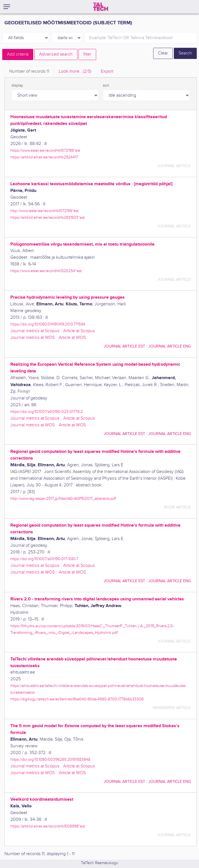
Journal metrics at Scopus (35, 331)
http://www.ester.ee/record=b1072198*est (44, 211)
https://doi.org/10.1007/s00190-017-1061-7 (44, 559)
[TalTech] (101, 7)
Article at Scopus (79, 331)
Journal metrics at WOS (33, 338)
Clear (163, 53)
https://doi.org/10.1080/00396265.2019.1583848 (50, 759)
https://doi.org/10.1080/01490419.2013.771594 (48, 324)
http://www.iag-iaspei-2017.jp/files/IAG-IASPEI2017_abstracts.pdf (63, 499)
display (17, 85)
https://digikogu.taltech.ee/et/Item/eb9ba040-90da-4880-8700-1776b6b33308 (77, 699)
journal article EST (124, 346)
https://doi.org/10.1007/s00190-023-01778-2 (47, 412)
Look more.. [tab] (75, 71)
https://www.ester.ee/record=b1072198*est (45, 150)
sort (106, 85)
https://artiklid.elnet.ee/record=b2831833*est (48, 217)
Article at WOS (72, 338)
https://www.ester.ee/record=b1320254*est (46, 271)
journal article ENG (170, 346)
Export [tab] (107, 71)
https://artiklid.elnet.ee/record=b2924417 (44, 157)
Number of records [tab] (29, 71)
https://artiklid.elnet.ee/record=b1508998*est (48, 826)
